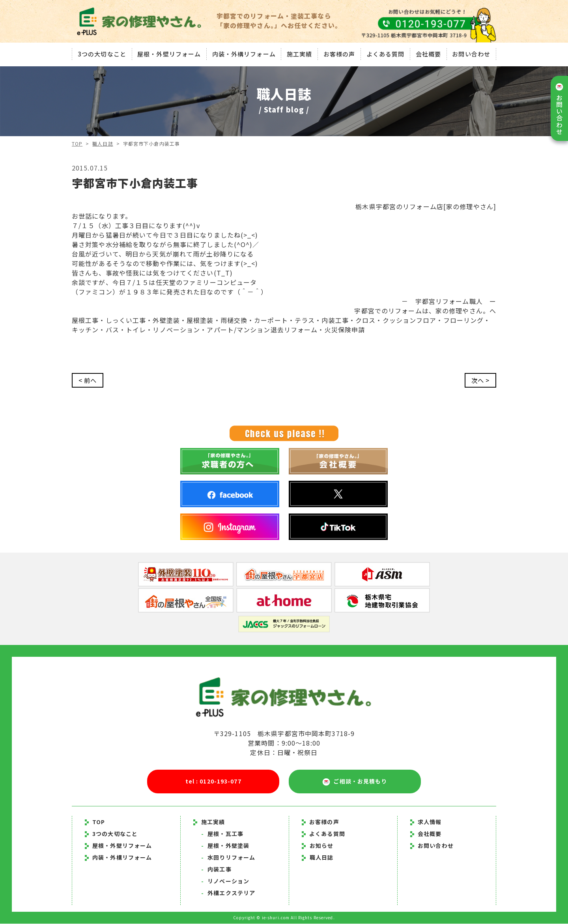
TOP (77, 143)
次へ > (480, 380)
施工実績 (299, 53)
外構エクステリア (228, 893)
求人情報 (426, 822)
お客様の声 (339, 53)
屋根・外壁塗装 (225, 846)
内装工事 (216, 870)
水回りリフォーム (228, 858)
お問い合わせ (472, 53)
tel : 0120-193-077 (213, 782)
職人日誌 (103, 143)
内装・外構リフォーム (243, 53)
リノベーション (225, 881)
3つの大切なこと (101, 53)
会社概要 (429, 53)
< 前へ (88, 380)
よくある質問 (386, 53)
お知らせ (321, 846)
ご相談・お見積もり (355, 782)
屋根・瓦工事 (222, 834)
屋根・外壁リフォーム (168, 53)
